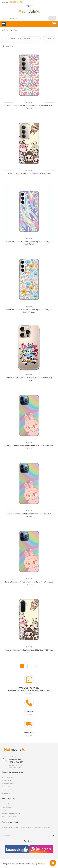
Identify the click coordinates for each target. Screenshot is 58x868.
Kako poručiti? (6, 804)
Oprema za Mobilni (8, 784)
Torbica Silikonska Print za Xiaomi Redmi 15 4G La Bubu (29, 174)
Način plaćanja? (7, 807)
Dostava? (5, 810)
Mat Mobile (29, 102)
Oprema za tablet (7, 790)
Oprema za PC (6, 787)
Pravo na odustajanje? (9, 816)
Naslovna (5, 30)
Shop (15, 30)
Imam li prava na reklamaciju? (11, 813)
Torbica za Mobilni (7, 777)
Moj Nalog (29, 6)
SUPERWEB (41, 864)
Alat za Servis (6, 793)
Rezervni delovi (6, 780)
